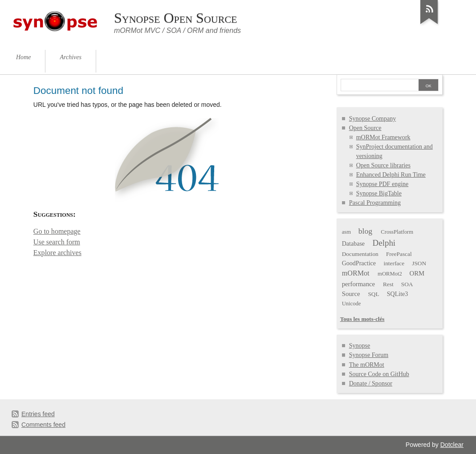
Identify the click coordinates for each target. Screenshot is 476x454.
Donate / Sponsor (371, 383)
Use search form (57, 242)
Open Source (365, 128)
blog (365, 231)
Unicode (352, 304)
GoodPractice (359, 263)
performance (358, 284)
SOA (407, 284)
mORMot (356, 273)
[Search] (380, 86)
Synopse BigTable (379, 193)
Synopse (360, 346)
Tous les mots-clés (362, 319)
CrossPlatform (397, 232)
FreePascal (399, 254)
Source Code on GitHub (379, 374)
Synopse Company (373, 119)
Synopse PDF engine (382, 184)
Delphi (384, 243)
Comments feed (43, 425)
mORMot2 (390, 274)
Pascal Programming (375, 203)
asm (346, 232)
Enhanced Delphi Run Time (391, 175)
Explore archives (57, 253)
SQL (373, 294)
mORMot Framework (383, 137)
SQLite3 (398, 294)
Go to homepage (57, 231)
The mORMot (367, 365)
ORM (417, 273)
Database (353, 244)
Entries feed (38, 414)
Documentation (360, 254)
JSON (419, 263)
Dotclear (452, 445)
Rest (388, 284)
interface (394, 263)
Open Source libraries (383, 165)
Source (351, 294)
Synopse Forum (369, 355)
